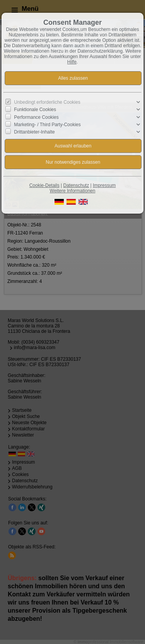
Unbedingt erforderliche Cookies (47, 102)
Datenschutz (76, 185)
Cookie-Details (44, 185)
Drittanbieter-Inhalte (34, 132)
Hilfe (72, 62)
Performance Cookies (36, 117)
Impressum (104, 185)
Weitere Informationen (73, 191)
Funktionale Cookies (35, 110)
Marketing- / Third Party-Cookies (47, 125)
